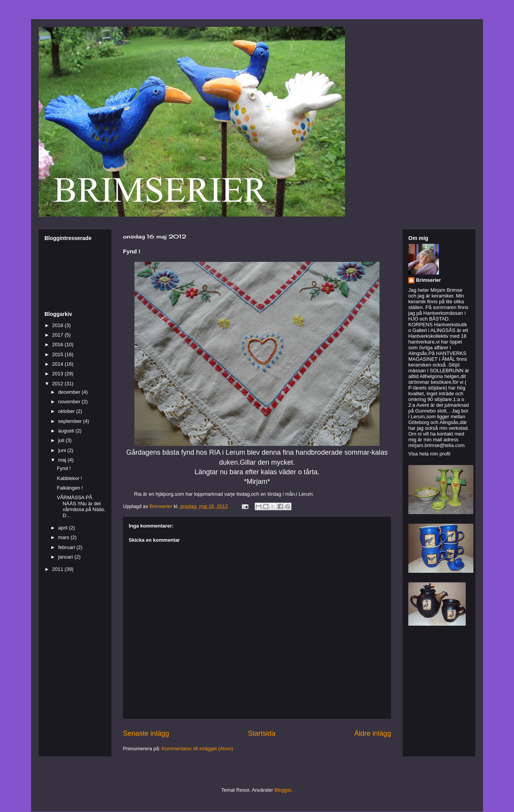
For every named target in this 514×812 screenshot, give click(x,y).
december (70, 392)
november (70, 402)
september (71, 421)
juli (62, 440)
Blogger (283, 790)
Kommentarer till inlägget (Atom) (197, 749)
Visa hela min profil (429, 454)
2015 (58, 354)
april (64, 528)
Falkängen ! (70, 488)
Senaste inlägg (146, 733)
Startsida (262, 733)
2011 (58, 569)
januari (66, 557)
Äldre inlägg (373, 733)
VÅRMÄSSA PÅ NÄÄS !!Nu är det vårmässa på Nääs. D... (81, 506)
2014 (58, 364)
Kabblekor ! (69, 478)
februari (67, 547)
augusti (67, 431)
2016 (58, 344)
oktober (67, 411)
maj (63, 460)
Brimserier (428, 280)
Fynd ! (64, 468)
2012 (58, 384)
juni (63, 450)
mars (65, 537)
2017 (58, 335)
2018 (58, 325)
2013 (58, 374)
